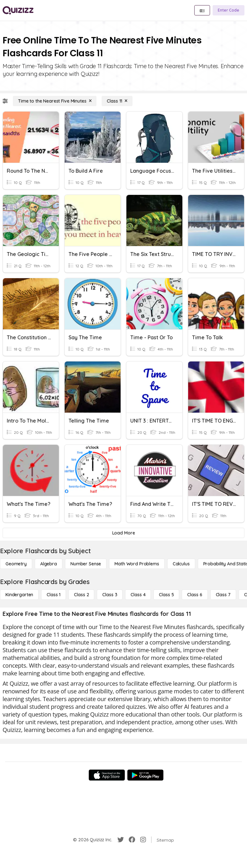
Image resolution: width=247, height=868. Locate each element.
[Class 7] (223, 595)
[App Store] (107, 775)
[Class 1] (54, 595)
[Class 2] (81, 595)
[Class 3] (110, 595)
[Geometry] (16, 564)
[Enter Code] (229, 10)
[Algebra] (49, 564)
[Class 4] (138, 595)
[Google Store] (145, 775)
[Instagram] (143, 840)
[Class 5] (166, 595)
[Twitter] (121, 840)
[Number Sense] (86, 564)
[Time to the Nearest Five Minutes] (55, 101)
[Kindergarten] (19, 595)
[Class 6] (195, 595)
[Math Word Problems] (137, 564)
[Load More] (123, 533)
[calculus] (181, 564)
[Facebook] (132, 840)
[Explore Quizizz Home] (18, 10)
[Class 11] (117, 101)
